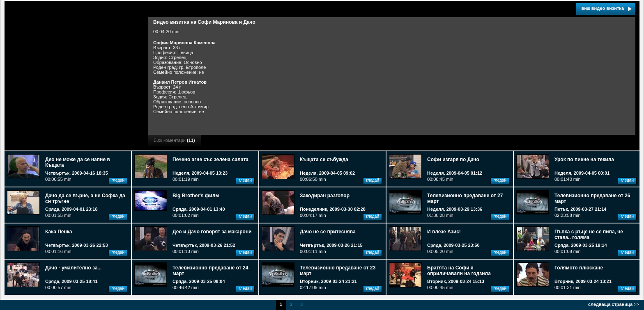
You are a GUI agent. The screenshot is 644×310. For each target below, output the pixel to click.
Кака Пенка (59, 232)
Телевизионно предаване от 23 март (338, 271)
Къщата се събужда (324, 160)
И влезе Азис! (444, 232)
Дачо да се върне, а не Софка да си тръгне (85, 198)
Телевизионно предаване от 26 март (592, 198)
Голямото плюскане (579, 268)
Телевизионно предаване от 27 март (465, 198)
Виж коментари (174, 140)
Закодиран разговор (325, 196)
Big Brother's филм (196, 196)
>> (614, 304)
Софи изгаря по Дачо (453, 160)
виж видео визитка (603, 8)
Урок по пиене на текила (584, 160)
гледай (118, 180)
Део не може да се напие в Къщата (78, 162)
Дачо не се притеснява (328, 232)
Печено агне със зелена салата (210, 160)
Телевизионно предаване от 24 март (210, 271)
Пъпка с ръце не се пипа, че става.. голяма (589, 235)
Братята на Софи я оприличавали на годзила (459, 271)
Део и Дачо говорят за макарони (212, 232)
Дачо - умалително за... (73, 268)
